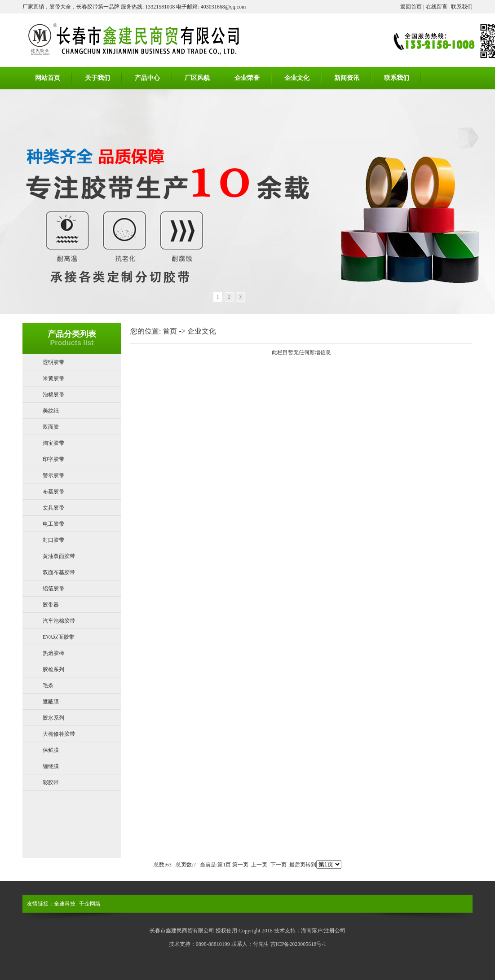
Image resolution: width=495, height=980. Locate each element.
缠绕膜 (51, 766)
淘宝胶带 (53, 443)
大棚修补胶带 (59, 734)
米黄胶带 (53, 378)
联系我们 (462, 7)
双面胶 (51, 427)
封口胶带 (53, 540)
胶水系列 (53, 718)
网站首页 (48, 78)
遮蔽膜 (51, 702)
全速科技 (65, 904)
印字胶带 (53, 459)
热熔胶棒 (53, 653)
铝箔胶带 (53, 589)
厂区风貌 (197, 78)
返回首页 (411, 7)
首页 (170, 331)
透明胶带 (53, 362)
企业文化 (297, 78)
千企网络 (90, 904)
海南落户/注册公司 (323, 931)
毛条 (48, 686)
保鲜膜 (51, 750)
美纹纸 (51, 411)
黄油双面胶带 (59, 556)
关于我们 (97, 78)
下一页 (278, 865)
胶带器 (51, 605)
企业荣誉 (247, 78)
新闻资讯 (347, 78)
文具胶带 (53, 508)
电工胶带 (53, 524)
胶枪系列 (53, 669)
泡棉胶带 (53, 395)
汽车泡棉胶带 (59, 621)
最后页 (297, 865)
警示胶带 (53, 475)
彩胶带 (51, 782)
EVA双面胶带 (59, 637)
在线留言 (437, 7)
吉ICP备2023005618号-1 (298, 944)
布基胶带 (53, 492)
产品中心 (147, 78)
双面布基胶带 (59, 572)
